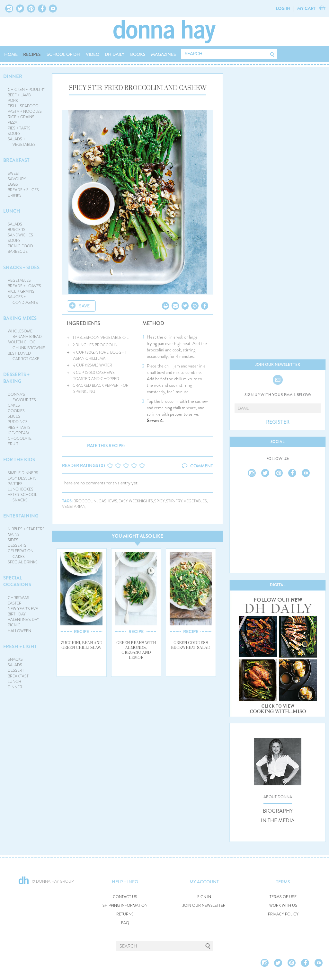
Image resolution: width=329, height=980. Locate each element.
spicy (160, 501)
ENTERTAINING (21, 516)
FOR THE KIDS (19, 460)
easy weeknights (136, 501)
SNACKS (15, 659)
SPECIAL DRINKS (23, 562)
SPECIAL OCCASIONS (17, 581)
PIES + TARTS (19, 128)
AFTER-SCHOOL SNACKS (22, 497)
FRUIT (13, 444)
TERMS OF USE (283, 897)
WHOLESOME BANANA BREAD (25, 334)
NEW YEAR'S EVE (23, 609)
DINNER (13, 76)
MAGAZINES (164, 54)
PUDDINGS (18, 422)
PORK (13, 101)
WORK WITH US (283, 906)
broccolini (85, 501)
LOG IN (283, 8)
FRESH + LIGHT (20, 647)
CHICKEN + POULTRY (27, 90)
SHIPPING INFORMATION (125, 906)
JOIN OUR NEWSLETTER (204, 906)
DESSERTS (17, 545)
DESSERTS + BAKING (16, 378)
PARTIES (15, 484)
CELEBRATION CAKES (21, 554)
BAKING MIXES (20, 318)
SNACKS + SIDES (21, 268)
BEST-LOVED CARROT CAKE (24, 356)
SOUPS (14, 134)
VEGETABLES (19, 280)
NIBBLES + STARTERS (26, 529)
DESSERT (16, 670)
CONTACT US (125, 897)
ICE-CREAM (18, 433)
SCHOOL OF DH (63, 54)
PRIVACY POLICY (283, 914)
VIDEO (93, 54)
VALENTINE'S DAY (23, 620)
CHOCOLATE (20, 438)
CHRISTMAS (18, 598)
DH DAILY (115, 54)
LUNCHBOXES (21, 489)
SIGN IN (204, 897)
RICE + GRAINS (21, 117)
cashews (108, 501)
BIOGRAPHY (278, 811)
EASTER (15, 603)
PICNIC (14, 625)
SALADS (15, 224)
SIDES (13, 540)
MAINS (14, 534)
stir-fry (174, 501)
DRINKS (15, 195)
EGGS (13, 184)
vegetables (195, 501)
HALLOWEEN (19, 631)
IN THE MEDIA (278, 821)
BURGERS (17, 230)
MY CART (307, 8)
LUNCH (12, 211)
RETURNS (125, 914)
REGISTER (278, 422)
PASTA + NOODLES (25, 111)
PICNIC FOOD (20, 246)
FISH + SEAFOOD (23, 106)
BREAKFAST (16, 160)
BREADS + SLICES (23, 190)
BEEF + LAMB (19, 95)
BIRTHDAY (17, 614)
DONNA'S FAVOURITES (22, 397)
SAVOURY (17, 179)
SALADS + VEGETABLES (22, 142)
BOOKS (138, 54)
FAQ (125, 923)
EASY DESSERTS (22, 478)
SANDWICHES (20, 235)
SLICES (14, 416)
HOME (11, 54)
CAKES (14, 405)
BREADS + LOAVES (24, 286)
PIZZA (13, 122)
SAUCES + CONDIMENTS (23, 300)
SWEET (14, 173)
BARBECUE (18, 252)
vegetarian (74, 507)
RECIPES (32, 54)
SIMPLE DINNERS (23, 473)
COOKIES (16, 411)
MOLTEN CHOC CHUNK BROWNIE (27, 345)
